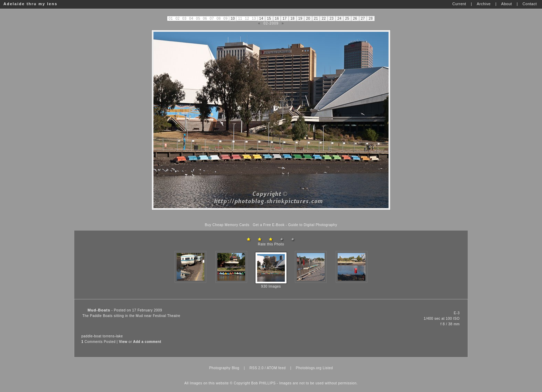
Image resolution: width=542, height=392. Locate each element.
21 (316, 18)
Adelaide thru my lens (30, 4)
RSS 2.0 (257, 368)
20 (308, 18)
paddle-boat (91, 336)
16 (277, 18)
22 (324, 18)
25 (347, 18)
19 (300, 18)
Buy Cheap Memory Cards (227, 225)
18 (292, 18)
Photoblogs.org (309, 368)
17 (285, 18)
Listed (328, 368)
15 (269, 18)
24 (339, 18)
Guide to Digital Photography (313, 225)
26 (355, 18)
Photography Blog (224, 368)
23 (331, 18)
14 (261, 18)
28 (371, 18)
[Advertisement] (271, 217)
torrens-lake (113, 336)
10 (233, 18)
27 (363, 18)
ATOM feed (276, 368)
